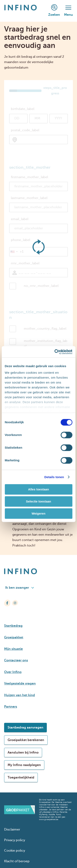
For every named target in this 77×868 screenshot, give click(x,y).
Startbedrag (13, 626)
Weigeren (38, 513)
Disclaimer (12, 830)
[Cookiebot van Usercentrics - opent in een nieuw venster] (55, 352)
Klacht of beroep (17, 861)
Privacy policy (15, 840)
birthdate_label (23, 109)
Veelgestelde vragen (20, 684)
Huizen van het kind (20, 695)
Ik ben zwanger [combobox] (20, 588)
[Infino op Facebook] (7, 603)
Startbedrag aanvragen (25, 728)
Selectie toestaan (38, 501)
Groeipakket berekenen (26, 740)
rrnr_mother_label (25, 263)
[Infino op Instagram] (15, 603)
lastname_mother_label (29, 198)
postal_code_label (25, 130)
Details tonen (54, 477)
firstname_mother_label (29, 177)
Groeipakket (14, 637)
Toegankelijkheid (21, 777)
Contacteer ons (16, 660)
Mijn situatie (13, 649)
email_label (20, 219)
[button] (14, 252)
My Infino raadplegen (24, 765)
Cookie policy (15, 851)
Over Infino (13, 672)
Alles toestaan (39, 489)
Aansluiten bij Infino (23, 753)
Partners (11, 707)
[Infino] (21, 11)
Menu (68, 11)
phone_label (21, 240)
